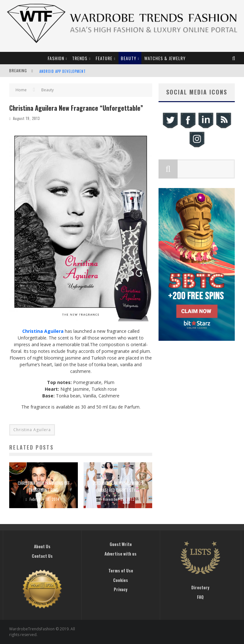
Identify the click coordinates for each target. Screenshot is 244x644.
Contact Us (42, 556)
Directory (200, 587)
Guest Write (121, 544)
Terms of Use (121, 570)
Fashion (56, 58)
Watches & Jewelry (165, 58)
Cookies (121, 580)
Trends (80, 58)
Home (21, 90)
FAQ (200, 597)
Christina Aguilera (32, 430)
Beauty (129, 58)
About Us (42, 546)
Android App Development (63, 71)
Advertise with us (121, 554)
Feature (104, 58)
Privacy (121, 589)
